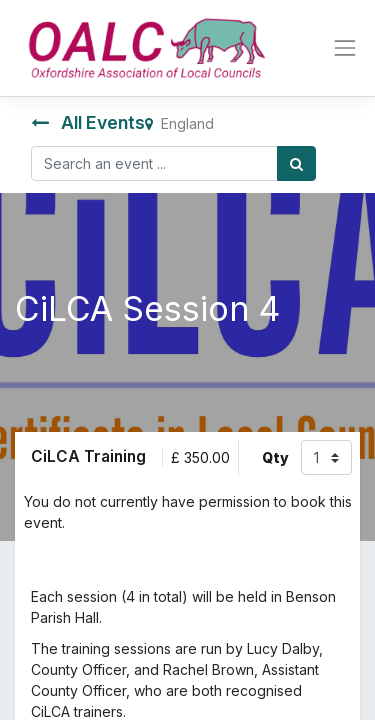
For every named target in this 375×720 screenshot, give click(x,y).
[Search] (296, 163)
